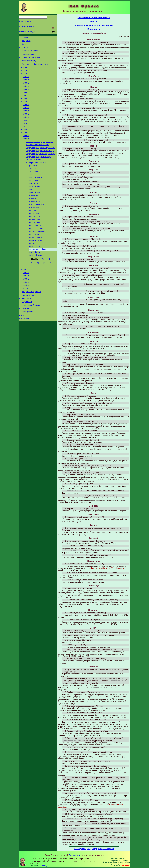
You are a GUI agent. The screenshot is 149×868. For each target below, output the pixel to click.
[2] (43, 281)
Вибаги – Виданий (36, 277)
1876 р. (26, 75)
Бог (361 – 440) (34, 241)
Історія (25, 313)
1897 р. (26, 137)
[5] (38, 285)
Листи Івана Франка (31, 331)
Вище (94, 849)
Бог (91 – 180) (34, 232)
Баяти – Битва (34, 203)
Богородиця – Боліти (37, 245)
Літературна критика (31, 60)
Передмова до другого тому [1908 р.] (40, 164)
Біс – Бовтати (34, 225)
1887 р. (26, 102)
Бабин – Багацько (35, 193)
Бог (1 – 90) (33, 229)
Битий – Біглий (34, 209)
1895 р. (26, 130)
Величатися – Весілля (37, 271)
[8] (32, 289)
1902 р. (26, 292)
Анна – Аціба (34, 187)
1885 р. (26, 95)
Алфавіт (25, 71)
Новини (25, 38)
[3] (49, 281)
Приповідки (32, 180)
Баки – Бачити (34, 200)
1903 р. (26, 295)
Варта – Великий (35, 267)
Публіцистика (28, 320)
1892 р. (26, 120)
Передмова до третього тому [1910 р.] (41, 167)
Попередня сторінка (82, 849)
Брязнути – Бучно (35, 261)
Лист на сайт (25, 21)
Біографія (26, 41)
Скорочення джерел (34, 174)
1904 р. (26, 299)
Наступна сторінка (106, 849)
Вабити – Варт (34, 264)
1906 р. (26, 306)
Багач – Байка (34, 196)
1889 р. (26, 109)
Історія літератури (30, 64)
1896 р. (26, 134)
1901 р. (26, 151)
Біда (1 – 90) (33, 212)
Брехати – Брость (35, 258)
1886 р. (26, 99)
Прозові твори (28, 56)
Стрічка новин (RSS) (29, 26)
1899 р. (26, 144)
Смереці (44, 866)
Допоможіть (74, 855)
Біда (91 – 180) (34, 216)
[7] (50, 285)
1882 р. (26, 85)
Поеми (25, 49)
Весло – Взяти (34, 274)
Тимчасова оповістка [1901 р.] (38, 158)
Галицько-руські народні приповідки (39, 154)
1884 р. (26, 92)
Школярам (24, 346)
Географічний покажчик (37, 177)
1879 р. (26, 78)
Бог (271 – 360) (34, 238)
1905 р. (26, 302)
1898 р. (26, 141)
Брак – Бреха (34, 254)
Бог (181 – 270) (34, 235)
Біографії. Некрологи (31, 317)
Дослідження (27, 339)
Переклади (27, 328)
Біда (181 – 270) (35, 219)
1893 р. (26, 123)
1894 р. (26, 127)
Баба (31, 190)
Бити (30, 206)
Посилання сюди (27, 32)
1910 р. (26, 309)
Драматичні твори (30, 53)
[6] (44, 285)
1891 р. (26, 116)
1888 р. (26, 106)
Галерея (25, 335)
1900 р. (26, 148)
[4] (32, 285)
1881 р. (26, 82)
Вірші (24, 45)
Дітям (22, 343)
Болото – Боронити (36, 248)
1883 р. (26, 89)
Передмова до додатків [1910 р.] (39, 170)
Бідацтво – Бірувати (36, 222)
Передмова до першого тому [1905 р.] (41, 161)
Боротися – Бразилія (37, 251)
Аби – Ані (32, 183)
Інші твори (26, 324)
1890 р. (26, 113)
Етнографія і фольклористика (35, 67)
